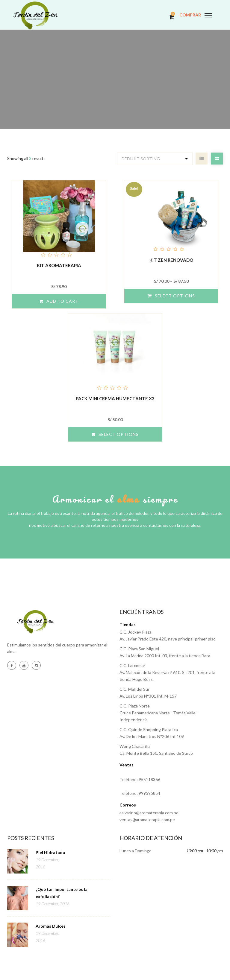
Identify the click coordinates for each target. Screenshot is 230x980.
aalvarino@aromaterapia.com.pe (149, 813)
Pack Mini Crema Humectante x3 (115, 398)
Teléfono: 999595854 (140, 793)
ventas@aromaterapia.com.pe (147, 820)
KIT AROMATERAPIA (59, 265)
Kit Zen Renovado (171, 260)
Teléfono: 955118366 (140, 779)
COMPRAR (190, 15)
